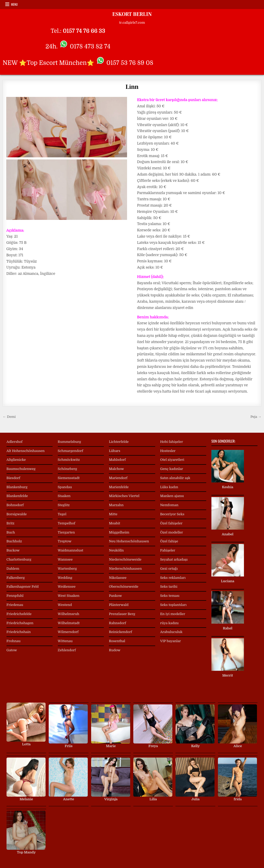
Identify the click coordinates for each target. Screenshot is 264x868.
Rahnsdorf (117, 623)
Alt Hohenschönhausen (26, 451)
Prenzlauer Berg (122, 614)
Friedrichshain (19, 632)
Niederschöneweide (125, 559)
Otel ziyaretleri (172, 460)
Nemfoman (169, 505)
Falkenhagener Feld (23, 587)
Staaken (64, 496)
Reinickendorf (120, 632)
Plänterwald (119, 605)
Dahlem (13, 569)
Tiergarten (66, 532)
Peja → (256, 417)
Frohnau (14, 641)
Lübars (115, 451)
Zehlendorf (67, 650)
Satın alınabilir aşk (175, 478)
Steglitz (64, 505)
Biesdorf (13, 478)
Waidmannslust (71, 550)
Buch (11, 532)
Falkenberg (16, 578)
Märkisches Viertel (124, 496)
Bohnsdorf (15, 505)
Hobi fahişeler (172, 442)
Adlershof (15, 442)
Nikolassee (118, 578)
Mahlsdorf (117, 460)
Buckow (13, 550)
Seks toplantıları (173, 605)
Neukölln (116, 550)
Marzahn (116, 505)
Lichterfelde (119, 442)
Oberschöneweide (124, 587)
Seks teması (170, 596)
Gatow (12, 650)
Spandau (65, 487)
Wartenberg (67, 569)
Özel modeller (172, 532)
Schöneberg (67, 469)
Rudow (115, 650)
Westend (65, 605)
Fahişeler (168, 550)
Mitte (113, 514)
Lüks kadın (169, 487)
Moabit (114, 523)
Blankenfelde (17, 496)
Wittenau (65, 641)
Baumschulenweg (21, 469)
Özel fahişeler (171, 523)
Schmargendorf (71, 451)
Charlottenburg (19, 559)
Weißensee (67, 587)
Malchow (116, 469)
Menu (14, 4)
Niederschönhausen (125, 569)
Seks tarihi (169, 587)
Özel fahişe (169, 541)
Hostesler (168, 451)
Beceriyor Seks (172, 514)
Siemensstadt (69, 478)
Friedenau (15, 605)
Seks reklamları (173, 578)
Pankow (115, 596)
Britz (10, 523)
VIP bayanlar (171, 641)
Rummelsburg (70, 442)
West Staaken (69, 596)
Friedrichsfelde (19, 614)
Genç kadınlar (172, 469)
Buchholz (14, 541)
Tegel (62, 514)
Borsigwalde (17, 514)
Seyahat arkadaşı (174, 559)
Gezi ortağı (169, 569)
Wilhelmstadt (69, 623)
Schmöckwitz (69, 460)
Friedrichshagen (20, 623)
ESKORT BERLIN (132, 14)
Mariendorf (118, 478)
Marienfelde (119, 487)
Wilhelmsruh (69, 614)
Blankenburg (17, 487)
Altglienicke (16, 460)
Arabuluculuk (171, 632)
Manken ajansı (172, 496)
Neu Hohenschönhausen (129, 541)
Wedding (65, 578)
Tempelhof (67, 523)
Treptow (65, 541)
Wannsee (65, 559)
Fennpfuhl (15, 596)
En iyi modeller (173, 614)
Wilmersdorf (68, 632)
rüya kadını (169, 623)
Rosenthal (117, 641)
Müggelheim (119, 532)
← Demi (9, 417)
